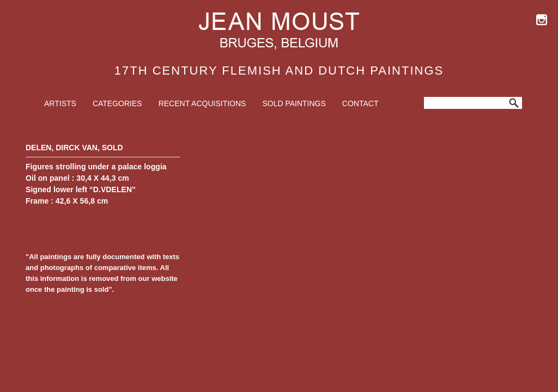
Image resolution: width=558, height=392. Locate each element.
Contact (360, 103)
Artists (60, 103)
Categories (117, 103)
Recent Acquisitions (202, 103)
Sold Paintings (294, 103)
